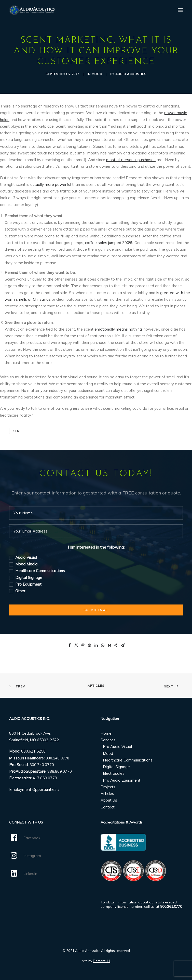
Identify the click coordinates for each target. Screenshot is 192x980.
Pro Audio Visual (117, 747)
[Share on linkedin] (96, 645)
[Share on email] (122, 645)
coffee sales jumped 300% (109, 243)
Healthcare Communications (128, 760)
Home (106, 733)
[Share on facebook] (70, 645)
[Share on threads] (83, 645)
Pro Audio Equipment (122, 780)
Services (108, 740)
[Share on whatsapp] (103, 645)
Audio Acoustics (131, 74)
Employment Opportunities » (34, 789)
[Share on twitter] (76, 645)
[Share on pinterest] (89, 645)
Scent (16, 431)
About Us (109, 800)
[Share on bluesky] (109, 645)
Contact (108, 807)
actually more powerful (51, 184)
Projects (108, 787)
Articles (96, 686)
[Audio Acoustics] (32, 10)
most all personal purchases (131, 160)
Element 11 (102, 961)
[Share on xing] (116, 645)
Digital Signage (116, 767)
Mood (97, 74)
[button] (180, 10)
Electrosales (114, 773)
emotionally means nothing (118, 329)
